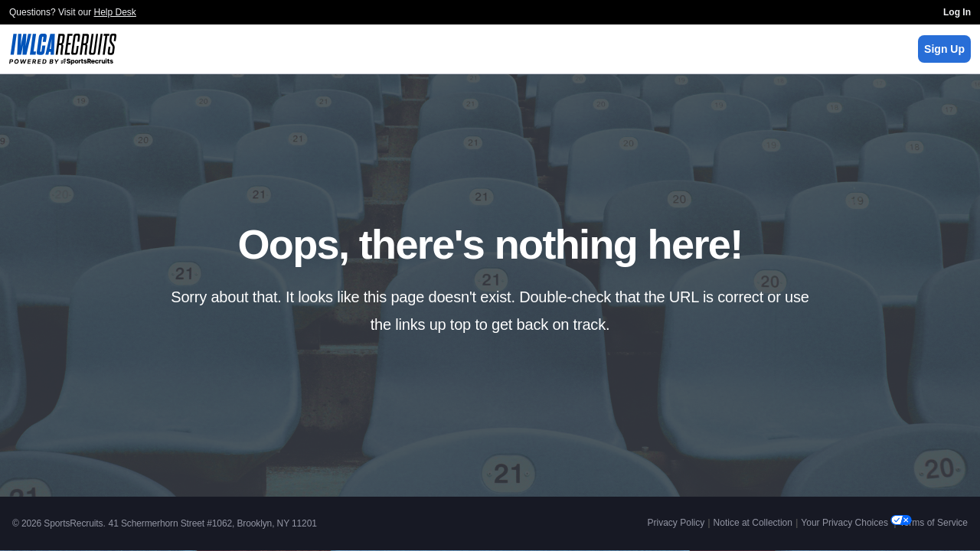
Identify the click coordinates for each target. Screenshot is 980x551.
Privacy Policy (676, 523)
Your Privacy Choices (846, 523)
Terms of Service (934, 523)
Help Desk (115, 12)
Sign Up (944, 49)
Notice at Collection (753, 523)
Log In (957, 12)
